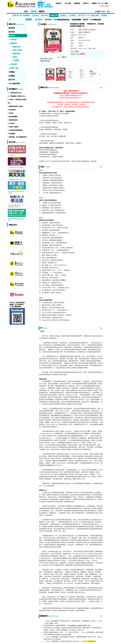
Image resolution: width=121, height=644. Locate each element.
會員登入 (59, 3)
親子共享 (82, 15)
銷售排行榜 (17, 15)
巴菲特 (11, 113)
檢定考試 (45, 15)
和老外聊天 (12, 110)
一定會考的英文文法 (15, 93)
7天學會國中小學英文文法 (17, 96)
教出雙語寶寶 (13, 117)
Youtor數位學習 (93, 15)
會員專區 (77, 3)
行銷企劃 (14, 64)
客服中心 (86, 3)
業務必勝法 (17, 54)
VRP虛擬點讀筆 (95, 20)
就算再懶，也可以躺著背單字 (18, 137)
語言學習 (36, 15)
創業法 (15, 57)
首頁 (26, 11)
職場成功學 (17, 47)
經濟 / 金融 (14, 68)
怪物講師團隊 (76, 20)
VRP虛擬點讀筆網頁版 (62, 20)
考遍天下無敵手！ (15, 127)
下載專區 (104, 15)
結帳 (106, 3)
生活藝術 (72, 15)
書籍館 (34, 11)
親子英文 (48, 20)
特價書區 (27, 15)
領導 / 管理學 (17, 50)
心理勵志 (63, 15)
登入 (109, 12)
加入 (104, 12)
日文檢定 (12, 123)
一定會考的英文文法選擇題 (16, 167)
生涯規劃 (16, 60)
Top (101, 88)
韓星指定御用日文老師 (16, 106)
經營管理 (14, 43)
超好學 (85, 20)
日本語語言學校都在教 (16, 130)
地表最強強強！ (14, 120)
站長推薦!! (12, 134)
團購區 (42, 11)
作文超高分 (11, 155)
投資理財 (14, 39)
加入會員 (68, 3)
